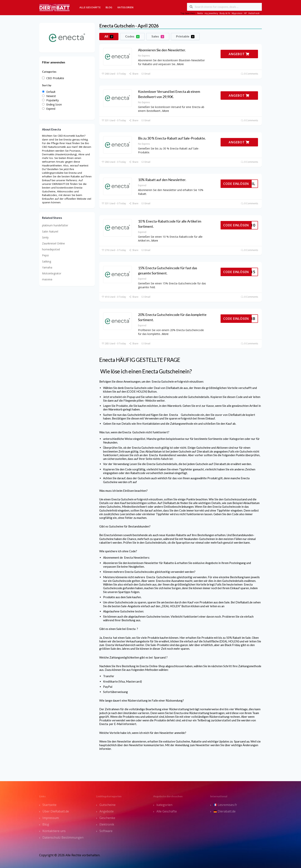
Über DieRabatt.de (56, 811)
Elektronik (107, 824)
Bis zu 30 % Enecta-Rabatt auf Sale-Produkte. (172, 138)
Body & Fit (225, 13)
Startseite (49, 805)
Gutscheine (107, 805)
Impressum (51, 818)
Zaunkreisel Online (53, 243)
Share (134, 74)
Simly (45, 237)
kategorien (164, 805)
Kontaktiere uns (54, 831)
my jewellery (211, 13)
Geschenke (107, 818)
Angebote (107, 811)
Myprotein (237, 13)
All (109, 36)
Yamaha (47, 267)
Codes (132, 36)
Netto (200, 13)
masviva (47, 279)
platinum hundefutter (55, 225)
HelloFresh (254, 13)
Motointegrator (52, 273)
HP (245, 13)
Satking (47, 261)
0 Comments (249, 74)
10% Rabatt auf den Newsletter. (162, 180)
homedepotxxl (51, 249)
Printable (185, 36)
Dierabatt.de (225, 811)
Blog (109, 7)
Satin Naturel (50, 231)
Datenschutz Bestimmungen (63, 837)
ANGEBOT (239, 54)
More (180, 64)
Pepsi (45, 255)
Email (146, 74)
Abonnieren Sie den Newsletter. (162, 50)
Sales (158, 36)
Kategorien (126, 7)
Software (106, 831)
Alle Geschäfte (90, 7)
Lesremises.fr (225, 805)
